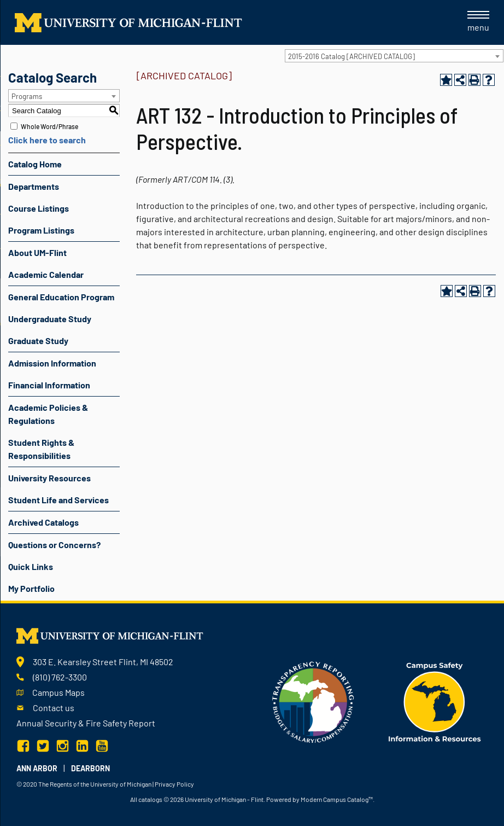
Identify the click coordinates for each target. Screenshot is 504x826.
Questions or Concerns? (54, 545)
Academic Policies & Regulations (48, 414)
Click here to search (47, 140)
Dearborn (90, 768)
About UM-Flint (37, 252)
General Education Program (61, 297)
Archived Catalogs (43, 522)
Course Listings (39, 208)
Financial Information (49, 385)
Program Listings (41, 230)
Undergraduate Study (50, 319)
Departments (34, 186)
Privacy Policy (174, 784)
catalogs (150, 799)
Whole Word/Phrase (49, 126)
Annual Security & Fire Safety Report (86, 723)
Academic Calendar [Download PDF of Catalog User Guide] (46, 274)
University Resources (49, 478)
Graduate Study (38, 341)
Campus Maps (58, 692)
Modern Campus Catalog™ (337, 799)
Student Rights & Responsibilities (41, 449)
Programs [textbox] (27, 96)
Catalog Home (35, 164)
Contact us (54, 708)
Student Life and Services (58, 500)
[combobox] (394, 56)
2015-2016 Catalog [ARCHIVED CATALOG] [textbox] (351, 56)
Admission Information (52, 363)
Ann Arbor (37, 768)
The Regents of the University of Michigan (95, 784)
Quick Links (31, 566)
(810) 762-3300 (60, 677)
